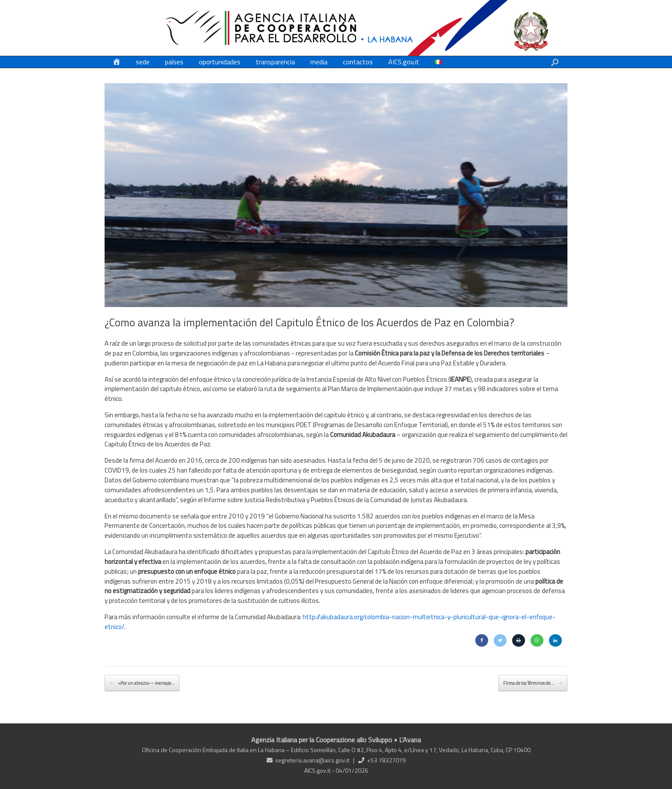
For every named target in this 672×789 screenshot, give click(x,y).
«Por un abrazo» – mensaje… (142, 683)
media (319, 62)
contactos (358, 62)
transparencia (275, 62)
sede (143, 62)
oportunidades (220, 62)
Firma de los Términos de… (533, 683)
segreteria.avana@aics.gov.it (312, 760)
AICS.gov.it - (320, 770)
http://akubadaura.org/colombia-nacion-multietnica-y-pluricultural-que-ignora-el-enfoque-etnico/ (330, 622)
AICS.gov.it (404, 62)
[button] (555, 62)
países (174, 62)
